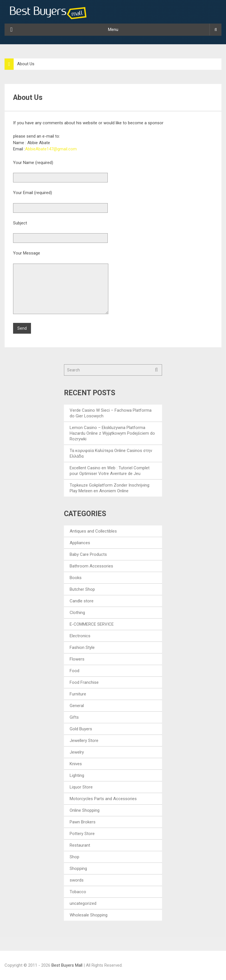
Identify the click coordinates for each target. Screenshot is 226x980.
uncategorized (83, 903)
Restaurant (80, 845)
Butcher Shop (82, 589)
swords (77, 880)
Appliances (80, 543)
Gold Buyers (81, 729)
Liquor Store (81, 787)
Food (74, 671)
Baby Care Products (88, 554)
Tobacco (78, 892)
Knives (76, 764)
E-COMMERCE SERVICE (92, 624)
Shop (74, 857)
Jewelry (77, 752)
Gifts (74, 717)
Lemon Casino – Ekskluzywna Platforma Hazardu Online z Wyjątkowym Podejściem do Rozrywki (112, 433)
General (77, 706)
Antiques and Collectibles (93, 531)
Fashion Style (82, 647)
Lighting (77, 775)
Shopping (78, 868)
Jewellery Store (84, 741)
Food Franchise (84, 682)
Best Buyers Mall (68, 965)
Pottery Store (82, 834)
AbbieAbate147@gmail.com (51, 149)
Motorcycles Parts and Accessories (103, 799)
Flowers (77, 659)
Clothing (77, 613)
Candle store (82, 601)
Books (76, 578)
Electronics (80, 636)
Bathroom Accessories (91, 566)
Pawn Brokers (83, 822)
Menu (113, 30)
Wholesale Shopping (89, 915)
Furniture (78, 694)
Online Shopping (85, 810)
